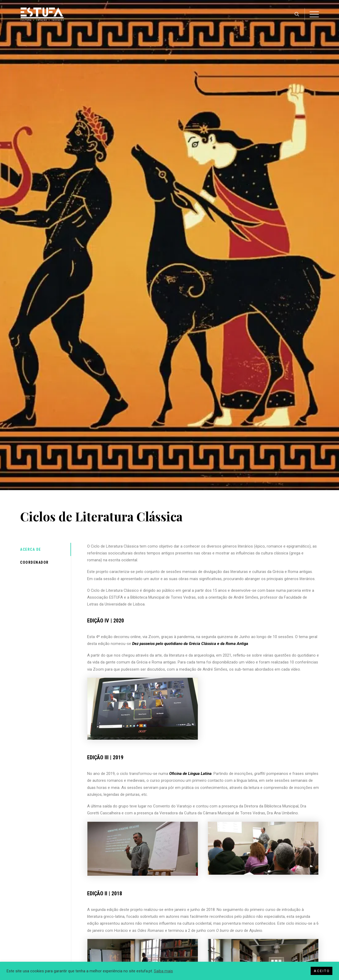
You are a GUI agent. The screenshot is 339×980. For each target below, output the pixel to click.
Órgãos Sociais (186, 917)
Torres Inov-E (33, 917)
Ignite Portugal (34, 926)
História (180, 908)
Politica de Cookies (113, 917)
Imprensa (30, 908)
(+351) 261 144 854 (266, 925)
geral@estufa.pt (263, 935)
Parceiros (182, 926)
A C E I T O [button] (322, 971)
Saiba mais (163, 971)
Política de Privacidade (116, 908)
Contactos (182, 935)
